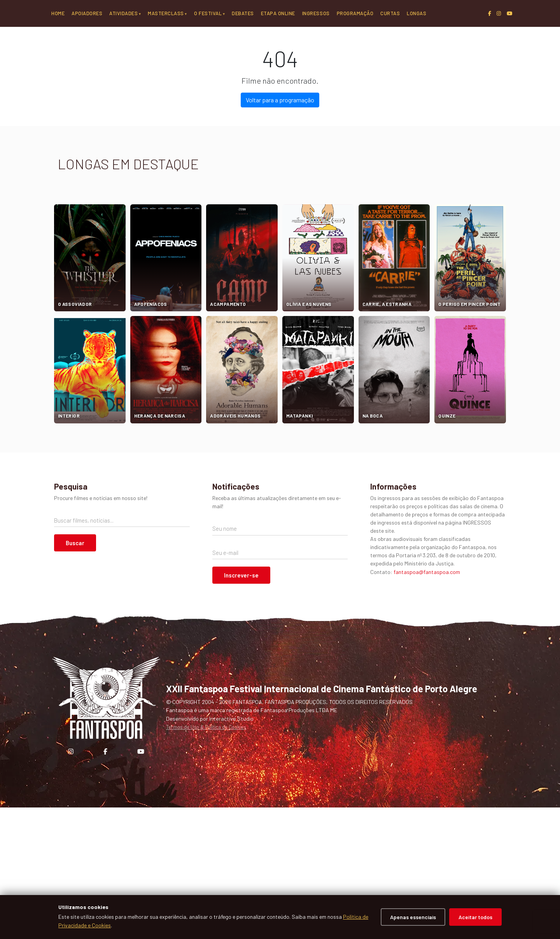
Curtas (390, 13)
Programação (355, 13)
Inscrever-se (241, 707)
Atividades (123, 13)
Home (58, 13)
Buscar (75, 674)
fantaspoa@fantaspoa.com (427, 703)
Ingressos (316, 13)
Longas (416, 13)
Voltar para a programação (280, 231)
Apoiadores (87, 13)
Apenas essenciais (413, 917)
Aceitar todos (475, 917)
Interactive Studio (231, 850)
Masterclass (166, 13)
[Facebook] (490, 13)
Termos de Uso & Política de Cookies (206, 858)
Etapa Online (278, 13)
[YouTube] (509, 13)
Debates (243, 13)
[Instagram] (499, 13)
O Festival (208, 13)
